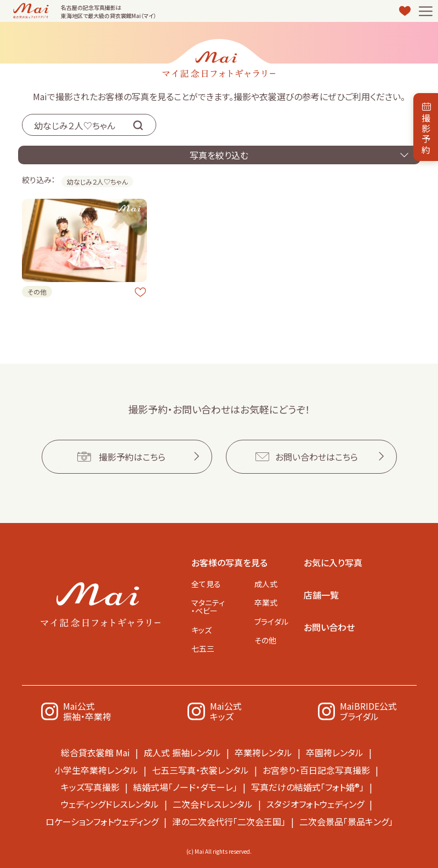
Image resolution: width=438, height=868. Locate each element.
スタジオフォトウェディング (315, 803)
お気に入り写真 (333, 561)
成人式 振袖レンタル (182, 752)
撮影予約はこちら (132, 455)
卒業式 (266, 601)
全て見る (206, 582)
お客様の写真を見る (229, 561)
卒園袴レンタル (335, 752)
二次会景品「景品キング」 (346, 820)
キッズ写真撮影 (90, 786)
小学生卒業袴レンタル (96, 769)
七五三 (203, 648)
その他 (265, 640)
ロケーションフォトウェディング (102, 820)
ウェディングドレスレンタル (110, 803)
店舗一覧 (321, 593)
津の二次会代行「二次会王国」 (229, 820)
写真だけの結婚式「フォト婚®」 (308, 786)
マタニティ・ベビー (208, 605)
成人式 (266, 582)
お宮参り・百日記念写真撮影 (316, 769)
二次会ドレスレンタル (213, 803)
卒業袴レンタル (263, 752)
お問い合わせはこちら (317, 455)
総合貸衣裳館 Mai (95, 752)
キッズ (201, 629)
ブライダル (271, 621)
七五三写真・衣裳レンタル (200, 769)
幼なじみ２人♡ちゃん (97, 182)
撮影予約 (426, 134)
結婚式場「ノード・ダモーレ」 (185, 786)
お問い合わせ (329, 625)
